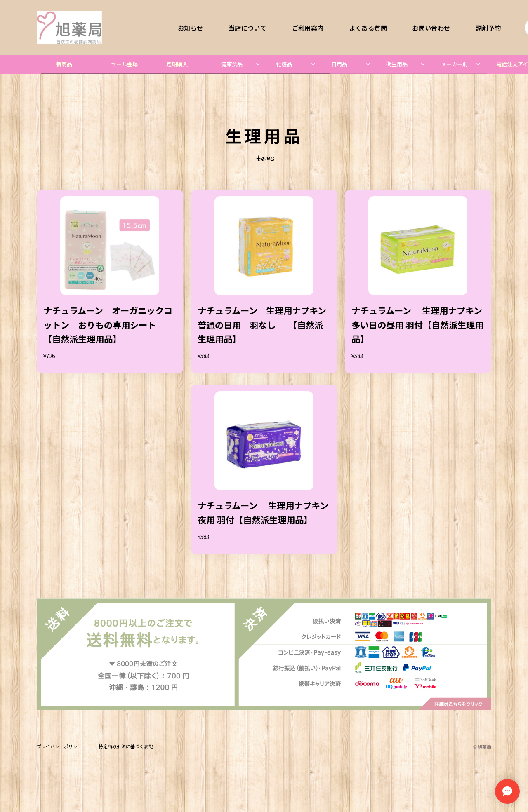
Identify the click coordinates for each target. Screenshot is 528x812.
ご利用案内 (308, 27)
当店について (247, 27)
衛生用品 (397, 64)
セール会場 (124, 64)
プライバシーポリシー (59, 747)
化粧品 (284, 64)
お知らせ (190, 27)
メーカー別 (454, 64)
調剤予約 (488, 27)
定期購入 (177, 64)
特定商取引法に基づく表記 (126, 747)
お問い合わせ (431, 27)
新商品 (64, 64)
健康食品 (232, 64)
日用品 (339, 64)
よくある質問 (368, 27)
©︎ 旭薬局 (482, 747)
